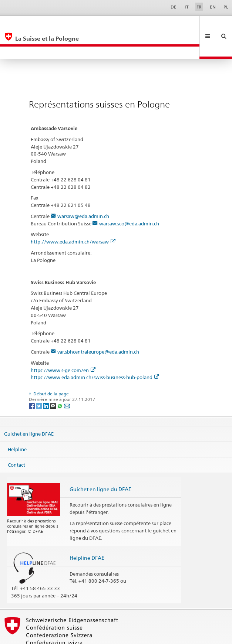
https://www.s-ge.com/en (63, 345)
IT (187, 7)
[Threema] (53, 381)
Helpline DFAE (87, 533)
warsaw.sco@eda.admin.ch (129, 199)
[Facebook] (32, 381)
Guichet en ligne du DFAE (100, 464)
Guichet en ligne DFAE (29, 409)
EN (213, 7)
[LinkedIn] (46, 381)
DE (174, 7)
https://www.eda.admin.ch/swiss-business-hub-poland (95, 352)
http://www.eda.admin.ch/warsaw (73, 217)
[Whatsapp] (60, 381)
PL (226, 7)
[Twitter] (39, 381)
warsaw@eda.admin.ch (83, 191)
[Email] (67, 381)
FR (199, 7)
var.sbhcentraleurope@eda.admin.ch (98, 327)
